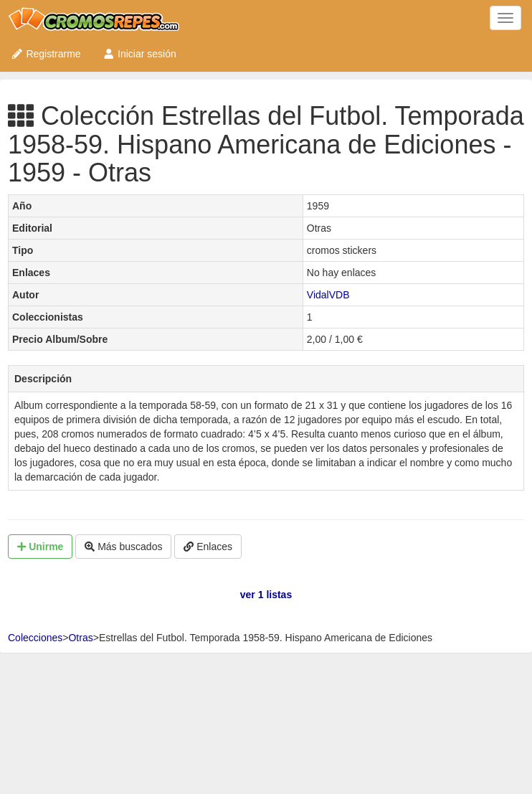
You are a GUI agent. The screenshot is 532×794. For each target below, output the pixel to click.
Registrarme (46, 54)
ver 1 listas (266, 595)
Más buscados (123, 547)
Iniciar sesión (139, 54)
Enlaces (208, 547)
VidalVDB (328, 295)
